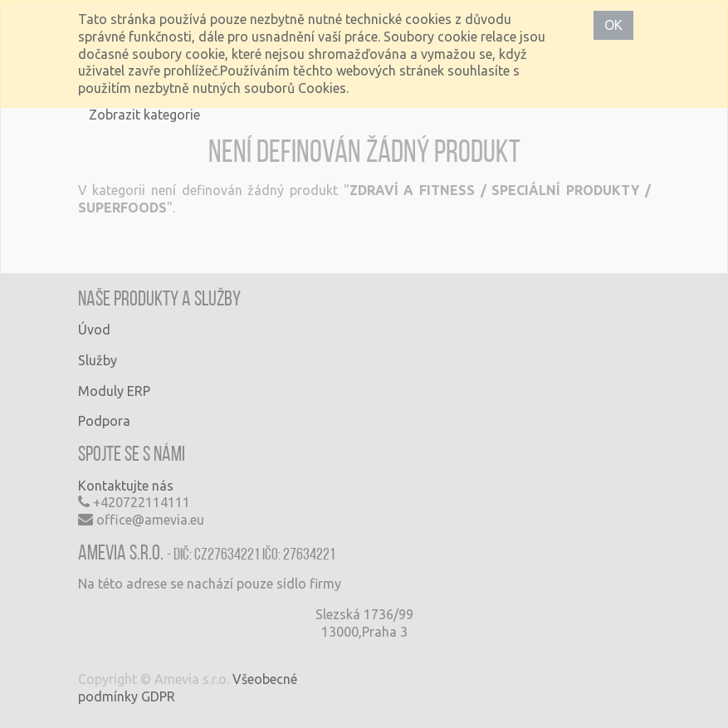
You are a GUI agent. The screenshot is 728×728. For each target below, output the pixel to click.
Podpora (104, 421)
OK (613, 25)
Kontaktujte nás (126, 486)
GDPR (158, 696)
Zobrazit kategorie (144, 115)
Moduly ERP (114, 391)
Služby (98, 360)
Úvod (94, 330)
